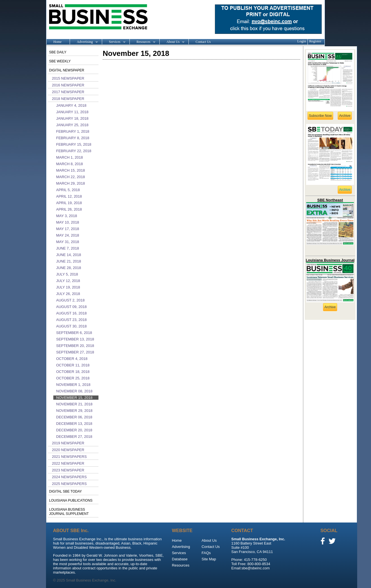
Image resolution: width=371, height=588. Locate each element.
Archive (345, 116)
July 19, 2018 (68, 287)
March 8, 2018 (70, 164)
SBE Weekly (60, 61)
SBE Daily (58, 52)
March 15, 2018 (71, 170)
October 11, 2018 (73, 365)
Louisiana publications (71, 500)
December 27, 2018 (74, 437)
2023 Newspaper (68, 470)
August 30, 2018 (71, 326)
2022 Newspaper (68, 463)
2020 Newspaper (68, 450)
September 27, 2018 (75, 352)
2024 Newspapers (69, 477)
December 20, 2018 (74, 430)
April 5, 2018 (68, 190)
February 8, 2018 (73, 138)
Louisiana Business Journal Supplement (69, 512)
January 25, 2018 (72, 125)
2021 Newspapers (69, 457)
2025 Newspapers (69, 484)
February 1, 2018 (73, 131)
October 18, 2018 (73, 372)
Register (315, 41)
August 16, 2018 (71, 313)
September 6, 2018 (74, 333)
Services (114, 42)
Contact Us (203, 42)
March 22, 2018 (71, 177)
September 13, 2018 (75, 339)
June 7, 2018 (68, 248)
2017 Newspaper (68, 92)
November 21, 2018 (74, 404)
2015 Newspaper (68, 78)
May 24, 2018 (68, 235)
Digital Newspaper (67, 70)
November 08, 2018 (74, 391)
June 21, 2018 (69, 261)
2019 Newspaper (68, 443)
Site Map (209, 559)
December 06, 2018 (74, 417)
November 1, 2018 (73, 385)
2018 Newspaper (68, 99)
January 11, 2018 (72, 112)
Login (302, 41)
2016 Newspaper (68, 85)
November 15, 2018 (74, 398)
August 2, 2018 (70, 300)
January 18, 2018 (72, 118)
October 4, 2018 (72, 359)
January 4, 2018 (71, 105)
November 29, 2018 (74, 411)
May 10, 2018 (68, 222)
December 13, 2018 (74, 424)
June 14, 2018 (69, 255)
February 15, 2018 (74, 144)
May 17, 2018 (68, 229)
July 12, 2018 (68, 281)
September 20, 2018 (75, 346)
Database (180, 559)
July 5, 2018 (67, 274)
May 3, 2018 (67, 216)
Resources (142, 42)
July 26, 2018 (68, 294)
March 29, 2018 (71, 183)
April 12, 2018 (69, 196)
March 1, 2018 (70, 157)
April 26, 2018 (69, 209)
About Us (172, 42)
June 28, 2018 (69, 268)
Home (57, 42)
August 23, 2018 (71, 320)
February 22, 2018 (74, 151)
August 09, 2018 (71, 307)
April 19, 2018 (69, 203)
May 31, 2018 (68, 242)
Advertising (84, 42)
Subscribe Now (320, 116)
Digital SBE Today (65, 491)
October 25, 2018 (73, 378)
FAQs (206, 553)
